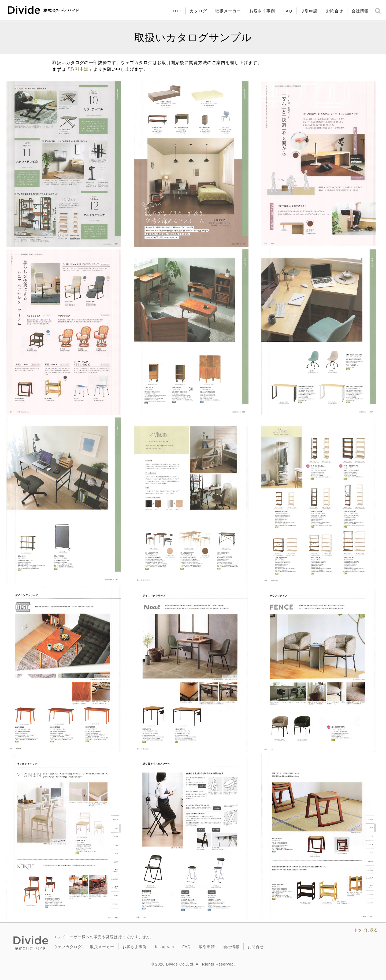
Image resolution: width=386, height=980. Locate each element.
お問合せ (335, 11)
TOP (177, 11)
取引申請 (309, 11)
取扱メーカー (228, 11)
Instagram (164, 947)
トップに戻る (366, 930)
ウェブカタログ (68, 947)
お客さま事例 (262, 11)
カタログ (198, 11)
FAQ (288, 11)
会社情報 (360, 11)
